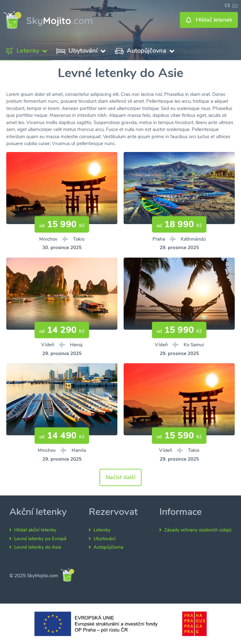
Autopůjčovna (108, 547)
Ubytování (104, 539)
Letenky (102, 530)
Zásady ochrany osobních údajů (198, 530)
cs (227, 5)
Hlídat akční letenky (35, 530)
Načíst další (120, 477)
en (235, 5)
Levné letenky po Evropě (40, 539)
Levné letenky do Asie (38, 547)
